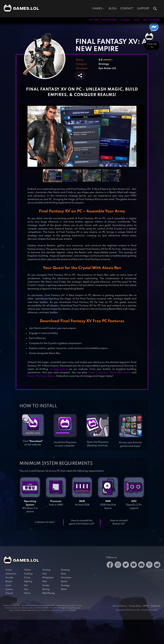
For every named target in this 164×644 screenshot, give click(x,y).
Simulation (66, 578)
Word (64, 589)
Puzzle (46, 585)
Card (8, 585)
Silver (64, 574)
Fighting (28, 581)
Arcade (9, 578)
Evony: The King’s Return (41, 376)
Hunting (46, 570)
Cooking (28, 574)
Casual (125, 20)
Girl (26, 585)
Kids (137, 20)
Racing (46, 589)
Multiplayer (151, 20)
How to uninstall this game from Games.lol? (82, 522)
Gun (26, 589)
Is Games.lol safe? (45, 522)
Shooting (65, 570)
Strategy (104, 64)
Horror (27, 593)
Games (97, 9)
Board (9, 581)
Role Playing (49, 593)
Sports (64, 581)
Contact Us (155, 606)
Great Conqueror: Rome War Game (109, 373)
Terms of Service (120, 606)
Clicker (27, 570)
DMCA (146, 606)
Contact (127, 9)
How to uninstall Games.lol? (119, 522)
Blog (113, 9)
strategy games (59, 369)
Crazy (27, 578)
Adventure (109, 20)
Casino (9, 589)
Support (143, 9)
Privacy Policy (135, 606)
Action (94, 20)
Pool (45, 581)
